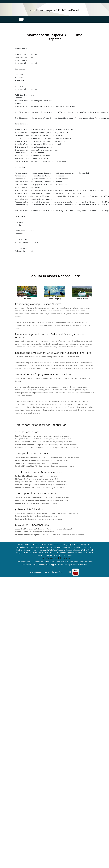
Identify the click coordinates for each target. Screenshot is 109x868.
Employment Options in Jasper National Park (33, 565)
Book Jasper (53, 548)
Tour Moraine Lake (67, 556)
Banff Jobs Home (40, 548)
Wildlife (26, 550)
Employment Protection (59, 565)
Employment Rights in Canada (81, 565)
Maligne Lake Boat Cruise (26, 556)
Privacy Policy (58, 575)
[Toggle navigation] (21, 19)
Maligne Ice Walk (71, 550)
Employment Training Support (33, 568)
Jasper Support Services (54, 568)
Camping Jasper (66, 548)
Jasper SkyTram (57, 550)
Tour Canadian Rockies (40, 550)
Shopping (28, 553)
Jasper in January (40, 553)
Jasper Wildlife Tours (84, 553)
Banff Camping (80, 548)
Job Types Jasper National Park (76, 568)
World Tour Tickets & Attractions (61, 553)
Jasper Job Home (25, 548)
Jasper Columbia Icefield (48, 556)
